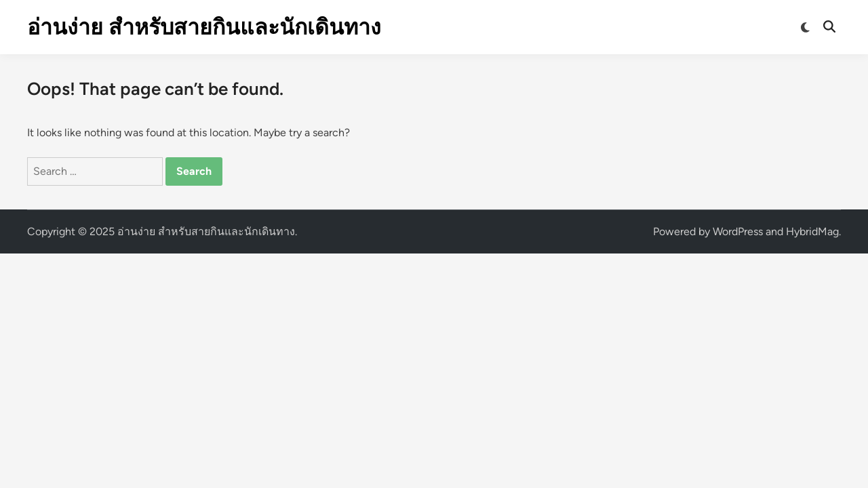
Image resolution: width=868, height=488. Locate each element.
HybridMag (812, 231)
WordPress (738, 231)
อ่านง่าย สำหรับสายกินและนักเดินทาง (204, 27)
